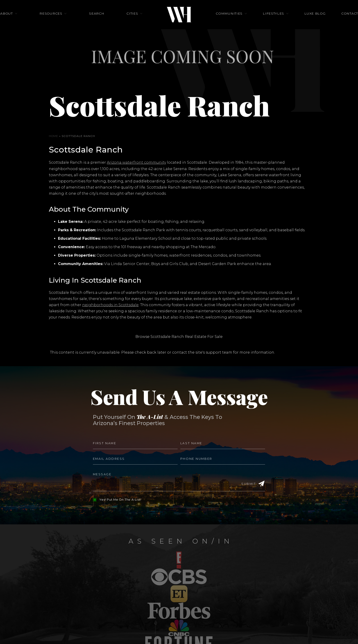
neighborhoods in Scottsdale (110, 305)
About (29, 22)
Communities (229, 22)
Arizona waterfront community (136, 162)
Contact (327, 22)
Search (104, 22)
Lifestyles (266, 22)
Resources (66, 22)
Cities (132, 22)
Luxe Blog (300, 22)
